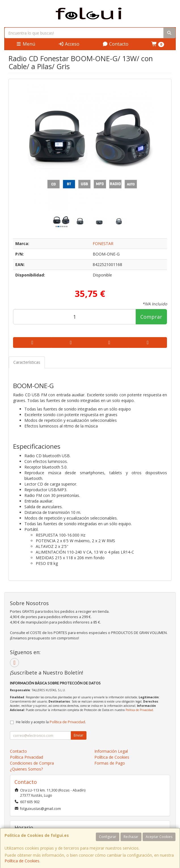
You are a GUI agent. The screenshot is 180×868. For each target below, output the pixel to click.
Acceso (69, 44)
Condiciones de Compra (32, 763)
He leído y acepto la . (51, 722)
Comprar (151, 317)
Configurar (108, 837)
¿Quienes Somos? (26, 769)
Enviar (79, 735)
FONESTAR (103, 243)
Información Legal (111, 751)
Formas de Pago (110, 763)
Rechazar (131, 837)
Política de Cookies (22, 861)
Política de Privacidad (139, 710)
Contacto (115, 44)
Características (27, 362)
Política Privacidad (27, 757)
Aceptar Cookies (159, 837)
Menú (26, 44)
